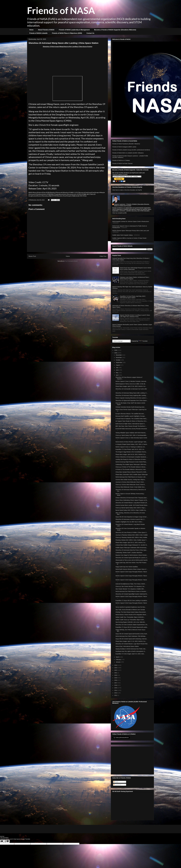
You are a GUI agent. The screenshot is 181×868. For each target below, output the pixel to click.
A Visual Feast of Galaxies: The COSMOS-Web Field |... (132, 419)
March (118, 657)
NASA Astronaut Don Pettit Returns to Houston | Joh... (131, 477)
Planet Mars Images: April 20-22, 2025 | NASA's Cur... (131, 543)
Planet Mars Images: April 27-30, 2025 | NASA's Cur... (131, 386)
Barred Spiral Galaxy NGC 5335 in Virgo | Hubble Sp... (131, 510)
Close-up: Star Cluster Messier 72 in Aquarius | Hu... (130, 586)
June (117, 370)
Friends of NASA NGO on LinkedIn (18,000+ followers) (128, 153)
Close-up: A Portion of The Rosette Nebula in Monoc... (131, 467)
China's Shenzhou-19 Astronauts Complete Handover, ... (132, 457)
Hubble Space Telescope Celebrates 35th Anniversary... (131, 548)
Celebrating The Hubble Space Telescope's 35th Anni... (131, 464)
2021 (116, 673)
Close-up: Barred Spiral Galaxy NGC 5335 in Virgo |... (131, 508)
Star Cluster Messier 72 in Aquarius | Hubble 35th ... (130, 589)
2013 (116, 693)
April (117, 375)
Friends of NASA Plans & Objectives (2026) (67, 33)
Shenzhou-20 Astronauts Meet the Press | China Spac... (132, 550)
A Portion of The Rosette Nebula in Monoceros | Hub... (131, 469)
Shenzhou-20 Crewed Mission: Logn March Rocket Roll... (132, 644)
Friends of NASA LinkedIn (38, 33)
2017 (116, 683)
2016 (116, 685)
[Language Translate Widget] (121, 341)
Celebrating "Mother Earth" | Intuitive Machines (129, 553)
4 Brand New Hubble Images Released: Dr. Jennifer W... (132, 545)
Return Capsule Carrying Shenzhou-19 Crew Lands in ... (132, 398)
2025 (116, 353)
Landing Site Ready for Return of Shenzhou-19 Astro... (131, 459)
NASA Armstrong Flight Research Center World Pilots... (131, 462)
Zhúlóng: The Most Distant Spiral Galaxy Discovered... (131, 612)
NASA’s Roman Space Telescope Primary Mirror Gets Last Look (131, 231)
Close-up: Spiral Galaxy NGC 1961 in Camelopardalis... (131, 435)
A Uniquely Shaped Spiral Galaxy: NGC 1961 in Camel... (132, 444)
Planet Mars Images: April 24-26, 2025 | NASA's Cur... (131, 454)
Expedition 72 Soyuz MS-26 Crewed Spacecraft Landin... (132, 627)
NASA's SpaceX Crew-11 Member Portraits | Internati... (131, 381)
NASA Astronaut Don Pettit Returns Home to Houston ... (132, 591)
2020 (116, 675)
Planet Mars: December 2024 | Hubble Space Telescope (132, 475)
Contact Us (90, 33)
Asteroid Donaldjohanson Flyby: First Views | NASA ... (131, 584)
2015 (116, 688)
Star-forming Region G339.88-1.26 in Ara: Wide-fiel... (131, 622)
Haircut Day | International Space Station (127, 646)
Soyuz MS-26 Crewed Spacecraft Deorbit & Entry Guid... (132, 634)
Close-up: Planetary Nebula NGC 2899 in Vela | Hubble (131, 537)
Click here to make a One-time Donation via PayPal (127, 190)
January (118, 662)
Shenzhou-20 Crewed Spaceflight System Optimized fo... (132, 594)
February (119, 660)
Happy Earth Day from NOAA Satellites (127, 567)
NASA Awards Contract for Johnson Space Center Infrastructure (131, 221)
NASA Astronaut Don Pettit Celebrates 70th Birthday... (131, 636)
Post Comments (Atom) (71, 261)
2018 (116, 680)
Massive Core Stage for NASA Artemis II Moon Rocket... (132, 555)
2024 (116, 665)
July (117, 368)
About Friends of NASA (46, 30)
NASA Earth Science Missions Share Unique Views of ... (132, 569)
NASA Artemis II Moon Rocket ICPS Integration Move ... (131, 615)
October (118, 360)
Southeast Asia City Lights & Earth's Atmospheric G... (131, 651)
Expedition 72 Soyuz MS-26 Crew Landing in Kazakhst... (132, 601)
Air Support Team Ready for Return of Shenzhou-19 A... (131, 421)
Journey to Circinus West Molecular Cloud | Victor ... (130, 482)
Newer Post (32, 256)
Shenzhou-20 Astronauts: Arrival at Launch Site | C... (131, 519)
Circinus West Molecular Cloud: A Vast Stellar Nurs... (131, 487)
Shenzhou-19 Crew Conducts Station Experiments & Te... (132, 625)
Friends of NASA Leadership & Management (74, 30)
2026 (116, 350)
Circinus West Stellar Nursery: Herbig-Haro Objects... (131, 480)
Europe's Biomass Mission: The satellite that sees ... (130, 414)
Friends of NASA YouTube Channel (122, 163)
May (117, 373)
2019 (116, 678)
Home (31, 30)
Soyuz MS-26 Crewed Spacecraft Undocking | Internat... (132, 639)
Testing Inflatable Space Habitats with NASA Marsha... (131, 433)
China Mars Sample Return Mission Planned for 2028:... (131, 472)
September (119, 362)
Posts (116, 782)
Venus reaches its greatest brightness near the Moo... (131, 607)
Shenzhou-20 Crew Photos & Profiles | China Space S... (132, 532)
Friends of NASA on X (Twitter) (121, 160)
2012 (116, 695)
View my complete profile (119, 213)
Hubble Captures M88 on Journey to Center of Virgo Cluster (129, 238)
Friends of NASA (61, 10)
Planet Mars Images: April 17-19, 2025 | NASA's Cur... (131, 641)
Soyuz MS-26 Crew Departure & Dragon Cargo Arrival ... (132, 517)
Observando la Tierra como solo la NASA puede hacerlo (132, 560)
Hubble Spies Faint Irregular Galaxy (123, 235)
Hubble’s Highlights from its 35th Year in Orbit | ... (130, 522)
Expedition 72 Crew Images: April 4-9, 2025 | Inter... (130, 654)
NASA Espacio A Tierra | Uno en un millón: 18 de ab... (131, 384)
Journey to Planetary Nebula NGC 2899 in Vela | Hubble (132, 535)
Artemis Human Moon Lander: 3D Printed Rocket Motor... (132, 505)
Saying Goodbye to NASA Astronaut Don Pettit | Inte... (131, 649)
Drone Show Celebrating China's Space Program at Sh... (132, 500)
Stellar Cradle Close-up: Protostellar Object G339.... (130, 620)
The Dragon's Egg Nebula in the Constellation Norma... (131, 452)
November (119, 358)
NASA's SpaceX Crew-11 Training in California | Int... (131, 447)
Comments (117, 785)
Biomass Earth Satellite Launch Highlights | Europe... (131, 416)
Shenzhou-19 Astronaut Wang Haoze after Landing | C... (132, 393)
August (118, 365)
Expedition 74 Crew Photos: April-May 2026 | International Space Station (133, 297)
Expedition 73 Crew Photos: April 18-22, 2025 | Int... (130, 449)
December (119, 355)
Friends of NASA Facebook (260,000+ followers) (126, 144)
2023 (116, 668)
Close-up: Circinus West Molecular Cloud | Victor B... (131, 485)
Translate (143, 341)
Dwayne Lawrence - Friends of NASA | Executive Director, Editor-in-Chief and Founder (132, 205)
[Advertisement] (67, 62)
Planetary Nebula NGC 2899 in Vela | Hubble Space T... (131, 540)
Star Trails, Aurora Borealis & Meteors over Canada (130, 610)
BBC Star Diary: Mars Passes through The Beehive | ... (131, 426)
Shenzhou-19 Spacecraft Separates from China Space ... (132, 400)
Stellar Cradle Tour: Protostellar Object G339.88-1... (130, 617)
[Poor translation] (7, 841)
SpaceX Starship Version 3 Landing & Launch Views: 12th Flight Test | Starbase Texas (135, 316)
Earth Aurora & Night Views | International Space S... (131, 424)
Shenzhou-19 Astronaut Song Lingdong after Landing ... (131, 395)
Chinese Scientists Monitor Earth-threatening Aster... (131, 407)
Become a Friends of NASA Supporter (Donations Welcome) (115, 30)
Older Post (103, 256)
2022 (116, 670)
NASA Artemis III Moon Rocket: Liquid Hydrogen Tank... (131, 442)
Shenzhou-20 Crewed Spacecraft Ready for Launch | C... (132, 558)
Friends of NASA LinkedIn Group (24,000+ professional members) (131, 150)
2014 (116, 690)
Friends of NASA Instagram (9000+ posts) (124, 147)
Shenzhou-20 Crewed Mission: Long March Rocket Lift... (132, 503)
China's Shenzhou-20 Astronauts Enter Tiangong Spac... (132, 498)
